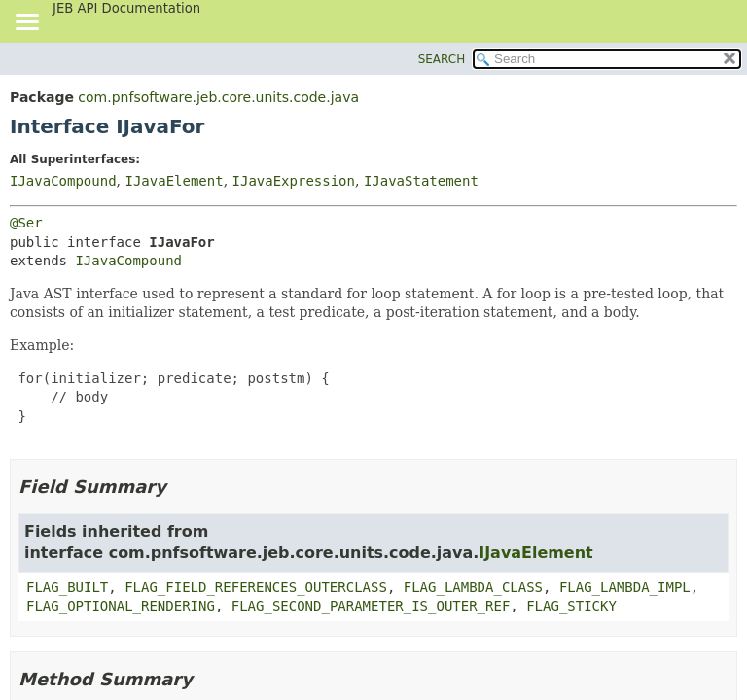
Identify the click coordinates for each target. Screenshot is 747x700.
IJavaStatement (421, 181)
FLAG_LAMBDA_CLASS (473, 587)
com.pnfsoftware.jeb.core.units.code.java (218, 97)
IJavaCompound (63, 181)
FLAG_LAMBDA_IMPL (625, 587)
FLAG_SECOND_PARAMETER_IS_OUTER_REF (371, 606)
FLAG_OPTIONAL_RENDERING (121, 606)
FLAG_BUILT (67, 587)
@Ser (26, 223)
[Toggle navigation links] (26, 23)
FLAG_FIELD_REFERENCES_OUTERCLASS (256, 587)
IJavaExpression (294, 181)
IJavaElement (174, 181)
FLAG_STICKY (571, 606)
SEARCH (442, 59)
